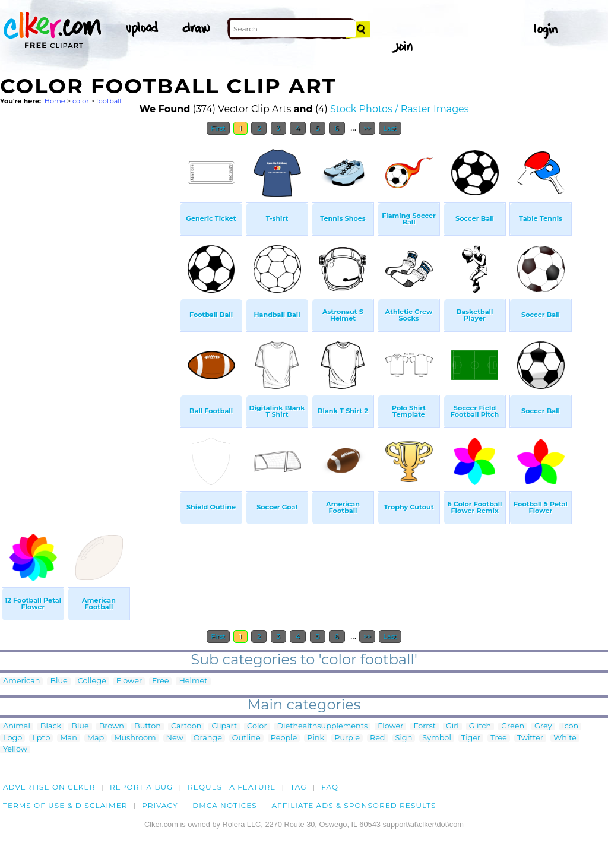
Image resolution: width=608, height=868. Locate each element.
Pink (316, 738)
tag (298, 787)
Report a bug (142, 787)
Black (51, 726)
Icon (571, 726)
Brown (112, 726)
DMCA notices (225, 805)
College (92, 681)
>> (367, 128)
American (21, 681)
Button (148, 726)
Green (513, 726)
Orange (208, 738)
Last (390, 128)
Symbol (437, 738)
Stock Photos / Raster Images (400, 109)
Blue (58, 681)
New (175, 738)
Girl (452, 726)
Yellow (15, 750)
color (81, 101)
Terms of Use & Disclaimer (65, 805)
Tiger (471, 738)
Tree (499, 738)
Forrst (424, 726)
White (565, 738)
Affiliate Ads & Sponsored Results (354, 805)
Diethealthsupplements (323, 726)
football (109, 101)
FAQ (330, 787)
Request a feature (232, 787)
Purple (347, 738)
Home (55, 101)
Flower (129, 681)
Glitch (480, 726)
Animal (17, 726)
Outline (246, 738)
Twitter (530, 738)
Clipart (224, 726)
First (218, 128)
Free (160, 681)
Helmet (193, 681)
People (284, 738)
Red (378, 738)
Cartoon (186, 726)
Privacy (160, 805)
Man (68, 738)
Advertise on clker (49, 787)
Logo (12, 738)
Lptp (41, 738)
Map (96, 738)
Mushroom (135, 738)
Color (257, 726)
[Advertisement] (89, 319)
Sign (404, 738)
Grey (543, 726)
